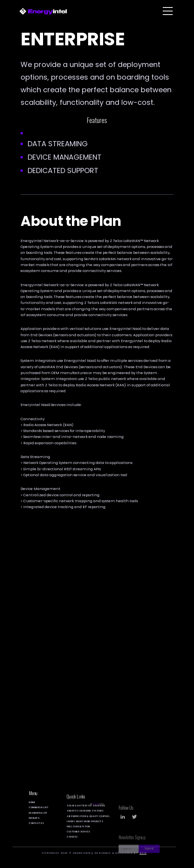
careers (72, 852)
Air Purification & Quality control (88, 831)
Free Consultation (78, 841)
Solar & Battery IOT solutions (86, 821)
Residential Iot (38, 822)
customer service (78, 847)
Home (32, 811)
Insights (34, 827)
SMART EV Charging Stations (85, 826)
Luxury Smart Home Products (85, 836)
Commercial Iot (39, 817)
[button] (168, 11)
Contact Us (36, 832)
